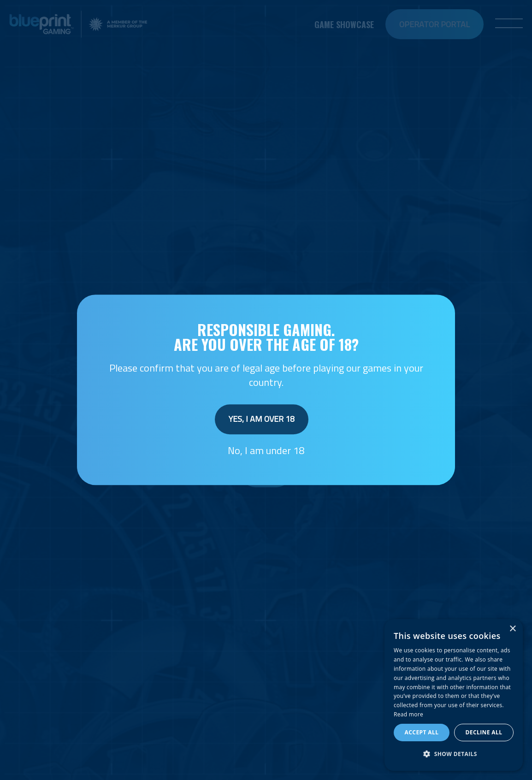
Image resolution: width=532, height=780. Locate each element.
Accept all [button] (422, 732)
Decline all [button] (484, 732)
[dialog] (454, 695)
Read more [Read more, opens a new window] (408, 714)
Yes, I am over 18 (262, 419)
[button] (454, 754)
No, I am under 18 (266, 450)
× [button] (512, 629)
